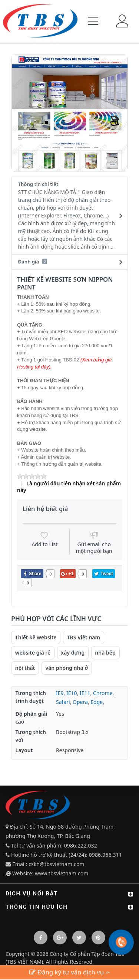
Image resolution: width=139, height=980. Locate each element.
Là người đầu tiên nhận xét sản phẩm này (69, 487)
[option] (69, 113)
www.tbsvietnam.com (62, 873)
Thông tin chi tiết (67, 216)
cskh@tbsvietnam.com (56, 864)
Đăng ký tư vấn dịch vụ (69, 972)
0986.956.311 (106, 855)
